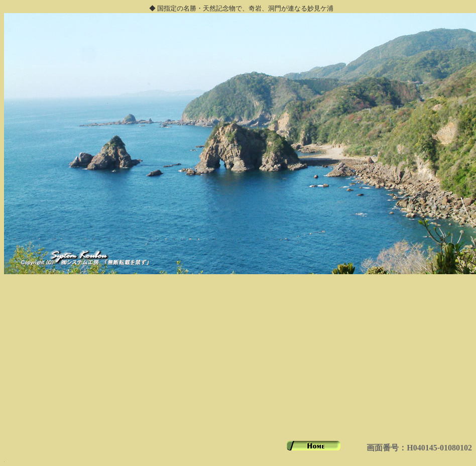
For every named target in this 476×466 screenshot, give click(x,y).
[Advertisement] (238, 363)
